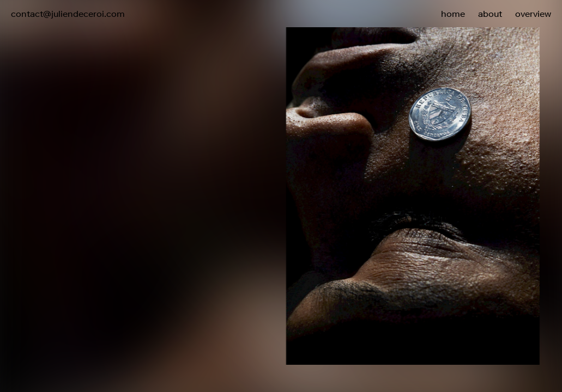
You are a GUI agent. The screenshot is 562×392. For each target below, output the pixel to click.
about (490, 14)
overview (533, 14)
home (453, 14)
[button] (422, 173)
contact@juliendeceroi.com (68, 14)
